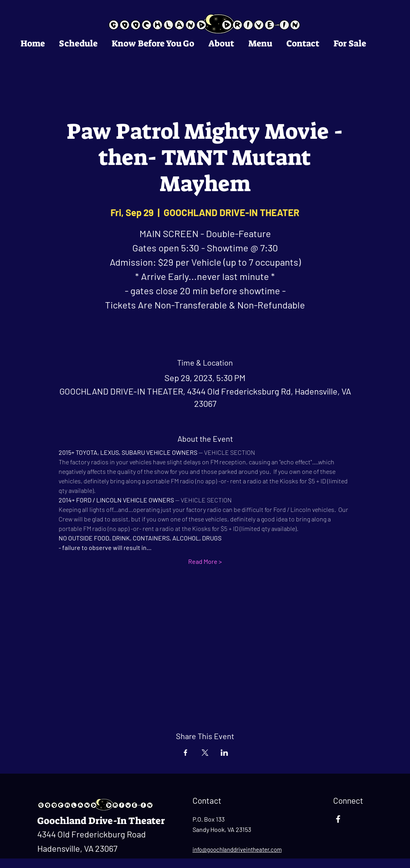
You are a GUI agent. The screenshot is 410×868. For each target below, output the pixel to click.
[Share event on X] (205, 753)
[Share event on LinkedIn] (224, 753)
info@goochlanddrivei (220, 849)
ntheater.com (265, 849)
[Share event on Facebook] (186, 753)
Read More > (205, 561)
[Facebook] (338, 819)
